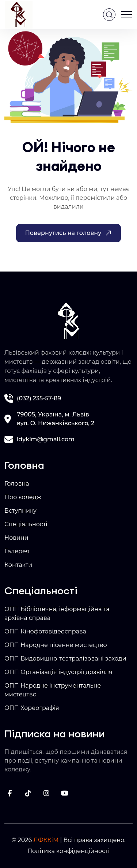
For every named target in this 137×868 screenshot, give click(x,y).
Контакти (18, 565)
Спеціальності (26, 524)
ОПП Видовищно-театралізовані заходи (65, 659)
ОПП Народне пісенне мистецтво (56, 645)
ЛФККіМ (46, 840)
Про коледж (23, 497)
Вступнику (20, 511)
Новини (16, 538)
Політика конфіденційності (68, 851)
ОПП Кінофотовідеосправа (45, 631)
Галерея (17, 551)
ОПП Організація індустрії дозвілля (58, 672)
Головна (17, 484)
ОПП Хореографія (32, 708)
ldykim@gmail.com (46, 439)
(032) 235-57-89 (39, 398)
